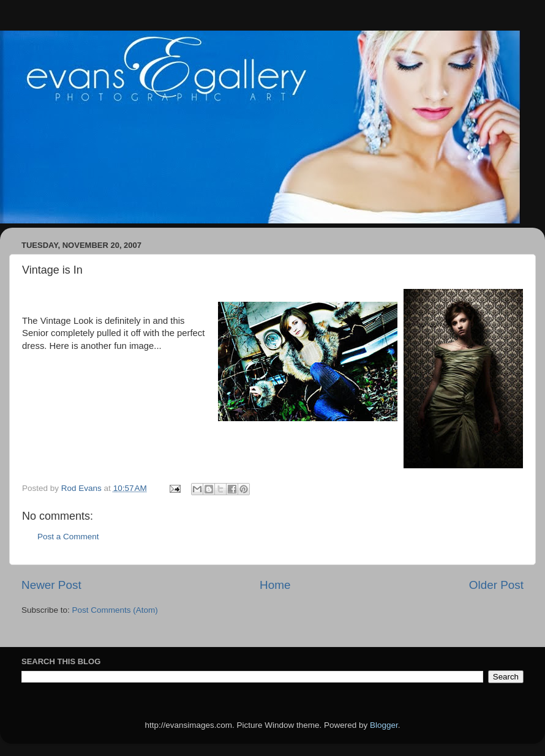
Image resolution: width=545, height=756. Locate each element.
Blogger (384, 725)
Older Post (496, 585)
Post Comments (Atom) (115, 610)
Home (275, 585)
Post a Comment (68, 537)
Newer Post (51, 585)
